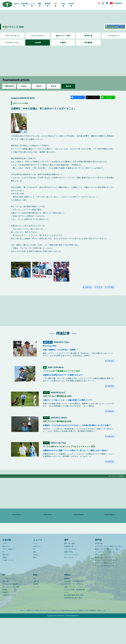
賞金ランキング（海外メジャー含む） (108, 575)
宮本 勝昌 (110, 289)
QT (3, 578)
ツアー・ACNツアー (9, 575)
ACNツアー (6, 572)
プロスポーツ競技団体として (74, 607)
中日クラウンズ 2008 (17, 27)
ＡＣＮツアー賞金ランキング (105, 589)
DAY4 (68, 86)
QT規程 (5, 616)
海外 (35, 578)
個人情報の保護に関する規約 (74, 621)
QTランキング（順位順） (11, 610)
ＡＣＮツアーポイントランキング (106, 586)
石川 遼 (96, 289)
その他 (35, 581)
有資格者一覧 (69, 572)
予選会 (5, 583)
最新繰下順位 (69, 578)
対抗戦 (35, 610)
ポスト (94, 98)
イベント (36, 613)
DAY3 (54, 86)
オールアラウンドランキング (105, 578)
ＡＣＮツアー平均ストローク (105, 592)
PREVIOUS (9, 86)
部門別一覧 (88, 36)
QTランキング (69, 583)
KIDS (35, 583)
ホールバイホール (38, 36)
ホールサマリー (114, 36)
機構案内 (67, 605)
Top (35, 605)
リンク (66, 618)
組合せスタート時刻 (63, 36)
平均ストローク (100, 581)
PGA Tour (5, 581)
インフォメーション (9, 605)
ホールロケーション (12, 43)
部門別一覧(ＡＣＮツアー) (104, 583)
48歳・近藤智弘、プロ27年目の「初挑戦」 (66, 352)
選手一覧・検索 (69, 570)
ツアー (5, 570)
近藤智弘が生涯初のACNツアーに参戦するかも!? (69, 378)
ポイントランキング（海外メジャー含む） (109, 572)
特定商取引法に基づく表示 (73, 624)
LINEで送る (109, 98)
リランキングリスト (71, 575)
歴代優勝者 (88, 43)
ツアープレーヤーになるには (74, 610)
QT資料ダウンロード (9, 621)
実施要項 (5, 618)
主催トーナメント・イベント (74, 613)
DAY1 (24, 86)
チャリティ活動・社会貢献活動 (75, 616)
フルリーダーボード (12, 36)
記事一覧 (5, 607)
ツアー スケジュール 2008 (114, 490)
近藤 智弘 (83, 289)
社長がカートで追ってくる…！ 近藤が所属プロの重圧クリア (76, 405)
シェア (79, 98)
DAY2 (39, 86)
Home (16, 4)
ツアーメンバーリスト (72, 581)
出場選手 (63, 43)
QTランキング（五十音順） (11, 613)
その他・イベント (8, 586)
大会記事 (38, 43)
